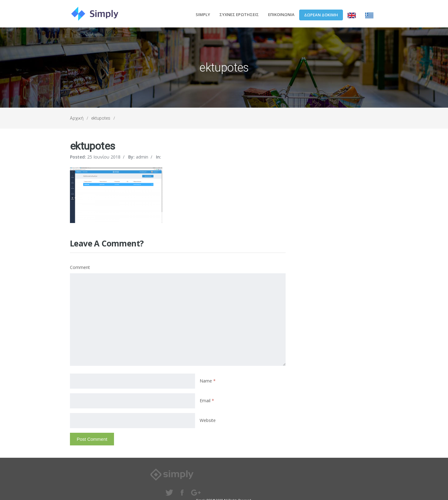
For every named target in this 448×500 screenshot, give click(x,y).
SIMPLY (203, 14)
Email (207, 401)
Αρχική (77, 118)
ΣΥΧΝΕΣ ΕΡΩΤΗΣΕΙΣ (239, 14)
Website (208, 420)
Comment (80, 267)
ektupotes (101, 118)
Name (208, 381)
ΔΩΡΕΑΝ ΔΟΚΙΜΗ (321, 15)
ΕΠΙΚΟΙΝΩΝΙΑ (281, 14)
